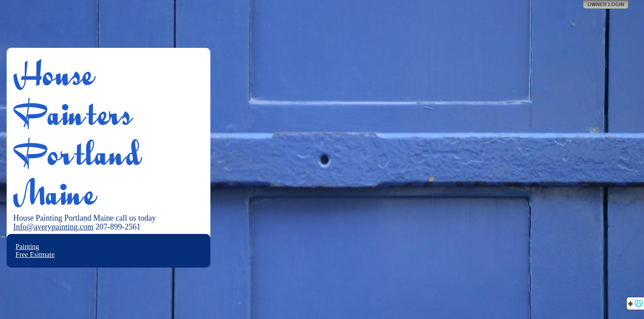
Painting (27, 247)
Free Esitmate (35, 255)
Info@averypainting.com (53, 227)
